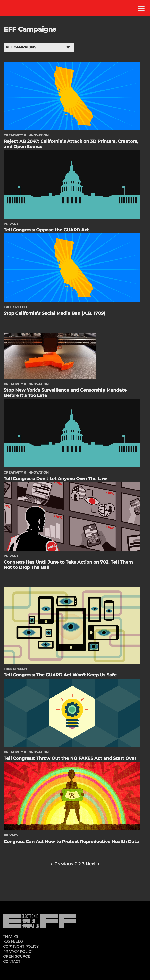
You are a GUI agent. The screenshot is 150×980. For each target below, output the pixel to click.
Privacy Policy (18, 951)
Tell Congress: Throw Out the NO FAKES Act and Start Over (70, 758)
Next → (92, 864)
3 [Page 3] (83, 864)
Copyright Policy (21, 946)
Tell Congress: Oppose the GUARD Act (46, 230)
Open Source (17, 956)
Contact (12, 961)
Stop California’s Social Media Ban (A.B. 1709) (54, 313)
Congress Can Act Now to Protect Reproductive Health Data (71, 842)
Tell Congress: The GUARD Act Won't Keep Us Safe (60, 675)
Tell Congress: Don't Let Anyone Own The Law (55, 479)
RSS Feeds (13, 941)
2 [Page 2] (80, 864)
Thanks (11, 936)
